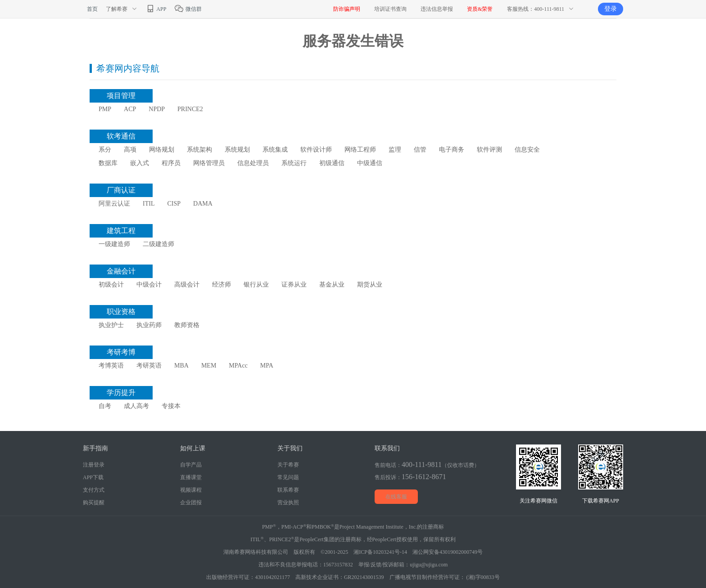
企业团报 (191, 503)
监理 (395, 150)
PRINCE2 (190, 109)
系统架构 (199, 150)
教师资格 (187, 325)
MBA (181, 366)
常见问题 (288, 477)
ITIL (149, 204)
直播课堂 (191, 477)
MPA (267, 366)
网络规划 (162, 150)
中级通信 (370, 163)
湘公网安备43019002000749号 (448, 552)
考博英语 (111, 366)
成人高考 (136, 406)
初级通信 (332, 163)
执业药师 (149, 325)
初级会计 (111, 285)
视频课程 (191, 490)
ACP (130, 109)
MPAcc (238, 366)
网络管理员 (209, 163)
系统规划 (237, 150)
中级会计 (149, 285)
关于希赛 (288, 465)
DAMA (203, 204)
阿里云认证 (114, 204)
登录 (611, 9)
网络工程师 (360, 150)
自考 (105, 406)
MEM (209, 366)
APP (156, 9)
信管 (420, 150)
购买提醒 (94, 503)
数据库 (108, 163)
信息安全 (527, 150)
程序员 (171, 163)
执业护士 (111, 325)
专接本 (171, 406)
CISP (174, 204)
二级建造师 (158, 244)
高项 (130, 150)
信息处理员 (253, 163)
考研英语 (149, 366)
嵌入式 (140, 163)
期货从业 (370, 285)
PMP (105, 109)
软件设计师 (316, 150)
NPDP (157, 109)
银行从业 (256, 285)
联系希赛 (288, 490)
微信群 (188, 9)
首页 (92, 9)
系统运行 (294, 163)
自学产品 (191, 465)
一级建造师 (114, 244)
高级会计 (187, 285)
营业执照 (288, 503)
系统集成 (275, 150)
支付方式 (94, 490)
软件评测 (489, 150)
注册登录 (94, 465)
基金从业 (332, 285)
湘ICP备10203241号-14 (380, 552)
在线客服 (396, 497)
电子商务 (452, 150)
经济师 (222, 285)
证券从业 (294, 285)
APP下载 (93, 477)
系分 (105, 150)
